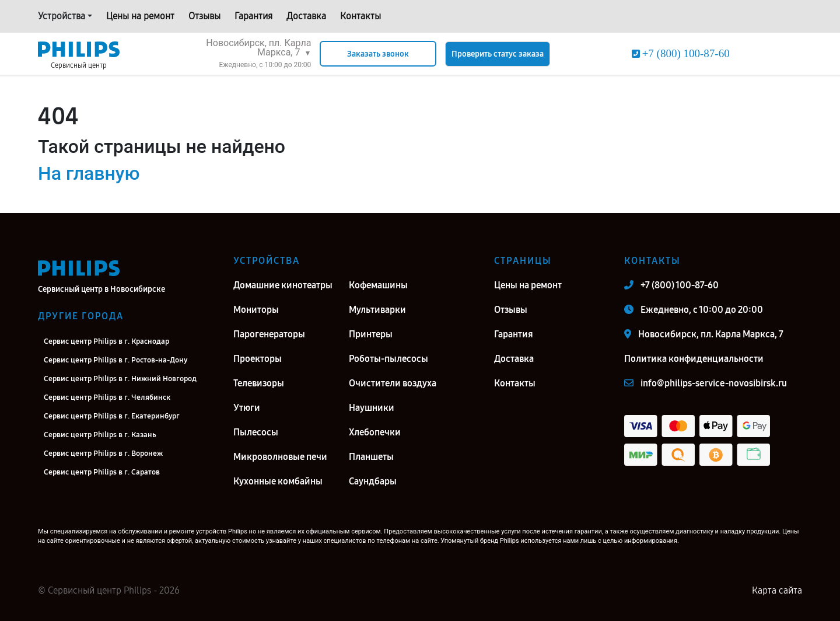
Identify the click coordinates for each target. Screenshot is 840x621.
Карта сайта (777, 590)
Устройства (62, 16)
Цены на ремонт (140, 16)
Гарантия (253, 16)
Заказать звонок (378, 54)
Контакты (360, 16)
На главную (89, 173)
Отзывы (204, 16)
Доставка (306, 16)
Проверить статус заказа (498, 54)
